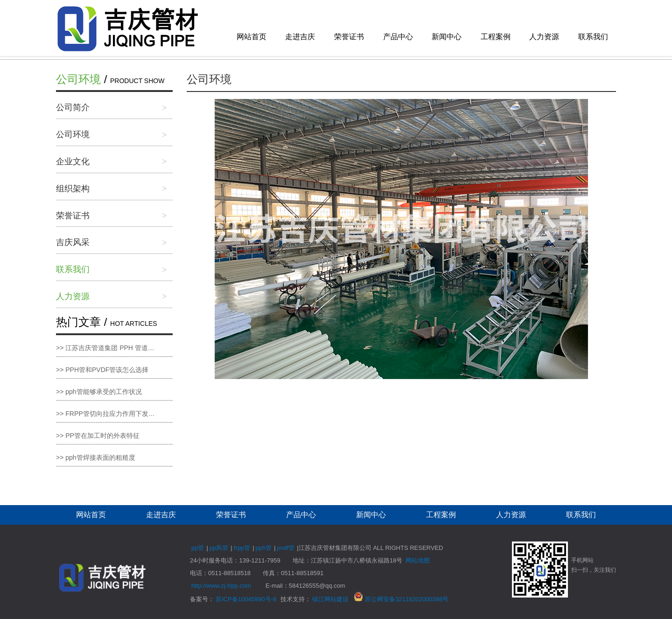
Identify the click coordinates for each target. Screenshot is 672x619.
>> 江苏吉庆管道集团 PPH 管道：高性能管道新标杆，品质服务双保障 (114, 348)
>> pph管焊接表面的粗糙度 (96, 457)
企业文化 (73, 162)
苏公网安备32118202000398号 (401, 599)
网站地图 (418, 560)
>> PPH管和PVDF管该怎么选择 (102, 370)
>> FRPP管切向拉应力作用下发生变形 (112, 414)
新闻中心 (447, 37)
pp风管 (219, 548)
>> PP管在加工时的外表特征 (98, 436)
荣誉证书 (349, 37)
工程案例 (496, 37)
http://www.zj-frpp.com (221, 586)
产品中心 (398, 37)
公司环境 (73, 134)
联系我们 (593, 37)
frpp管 (242, 548)
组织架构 (73, 189)
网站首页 (252, 37)
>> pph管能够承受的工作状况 (99, 392)
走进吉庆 (300, 37)
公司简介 (73, 107)
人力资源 (544, 37)
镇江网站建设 (330, 599)
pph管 (264, 548)
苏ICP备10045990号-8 (246, 599)
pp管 (198, 548)
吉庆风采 (73, 242)
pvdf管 (286, 548)
